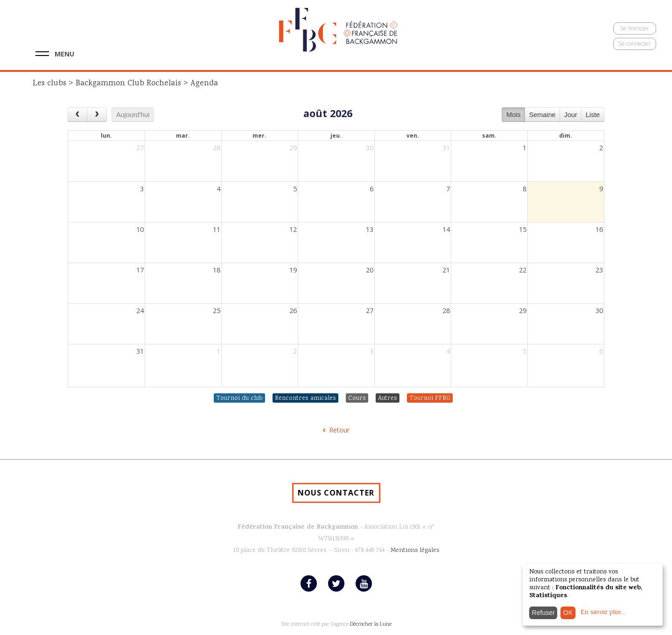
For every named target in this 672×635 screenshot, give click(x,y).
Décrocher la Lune (371, 625)
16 (599, 229)
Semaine (542, 115)
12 (293, 229)
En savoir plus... (603, 613)
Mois (513, 115)
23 (599, 270)
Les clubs (51, 84)
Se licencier (635, 28)
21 (446, 270)
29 (293, 148)
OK (568, 613)
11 (217, 229)
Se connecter (635, 44)
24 (140, 311)
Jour (571, 115)
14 (446, 229)
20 (370, 270)
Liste (593, 115)
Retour (339, 430)
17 (140, 270)
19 (293, 270)
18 (217, 270)
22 (523, 270)
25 (217, 311)
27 (140, 148)
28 (217, 148)
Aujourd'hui (133, 115)
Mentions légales (415, 551)
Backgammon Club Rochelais (128, 84)
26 (293, 311)
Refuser (543, 613)
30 (370, 148)
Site (285, 625)
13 (370, 229)
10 (140, 229)
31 (446, 148)
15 (523, 229)
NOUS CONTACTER (336, 493)
